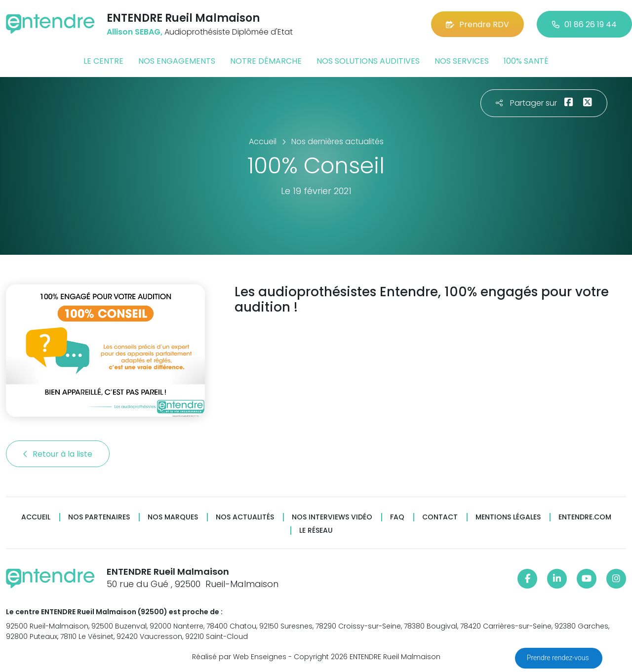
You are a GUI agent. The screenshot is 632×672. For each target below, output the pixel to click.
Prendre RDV (477, 24)
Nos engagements (177, 61)
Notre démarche (266, 61)
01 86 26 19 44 (584, 24)
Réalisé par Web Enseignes (239, 657)
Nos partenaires (99, 517)
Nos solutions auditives (368, 61)
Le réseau (316, 531)
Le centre (103, 61)
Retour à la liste (58, 454)
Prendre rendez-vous (559, 658)
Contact (440, 517)
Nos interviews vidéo (332, 517)
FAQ (397, 517)
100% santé (526, 61)
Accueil (36, 517)
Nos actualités (245, 517)
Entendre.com (585, 517)
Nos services (462, 61)
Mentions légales (508, 517)
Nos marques (173, 517)
